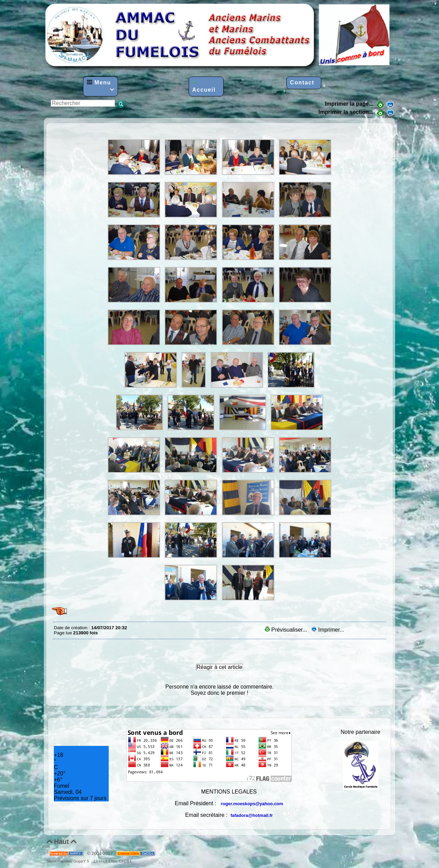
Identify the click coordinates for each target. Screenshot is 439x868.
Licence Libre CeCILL (112, 861)
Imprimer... (328, 630)
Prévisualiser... (287, 630)
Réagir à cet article (219, 667)
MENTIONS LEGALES (229, 792)
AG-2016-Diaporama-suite (56, 128)
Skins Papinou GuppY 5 (69, 861)
